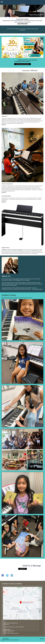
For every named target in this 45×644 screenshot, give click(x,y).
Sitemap (7, 639)
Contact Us (22, 569)
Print (3, 639)
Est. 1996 (22, 4)
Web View (42, 639)
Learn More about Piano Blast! (22, 64)
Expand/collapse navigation (22, 2)
